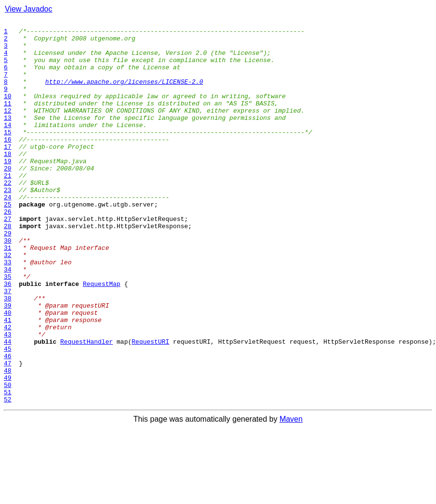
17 (8, 172)
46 (8, 424)
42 (8, 389)
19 (8, 190)
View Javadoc (28, 9)
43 (8, 398)
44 (8, 406)
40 (8, 372)
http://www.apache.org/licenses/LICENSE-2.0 (124, 94)
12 (8, 129)
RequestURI (150, 406)
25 (8, 242)
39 (8, 363)
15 (8, 155)
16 (8, 164)
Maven (291, 496)
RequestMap (102, 337)
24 (8, 233)
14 (8, 146)
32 (8, 302)
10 (8, 112)
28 (8, 268)
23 (8, 224)
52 (8, 476)
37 (8, 346)
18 (8, 181)
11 (8, 120)
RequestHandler (86, 406)
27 (8, 259)
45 (8, 415)
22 (8, 216)
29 (8, 276)
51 (8, 467)
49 (8, 450)
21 (8, 207)
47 (8, 432)
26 (8, 250)
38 (8, 354)
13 (8, 138)
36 (8, 337)
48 (8, 441)
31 (8, 294)
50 (8, 458)
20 (8, 198)
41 (8, 380)
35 (8, 328)
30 (8, 285)
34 (8, 320)
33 (8, 311)
